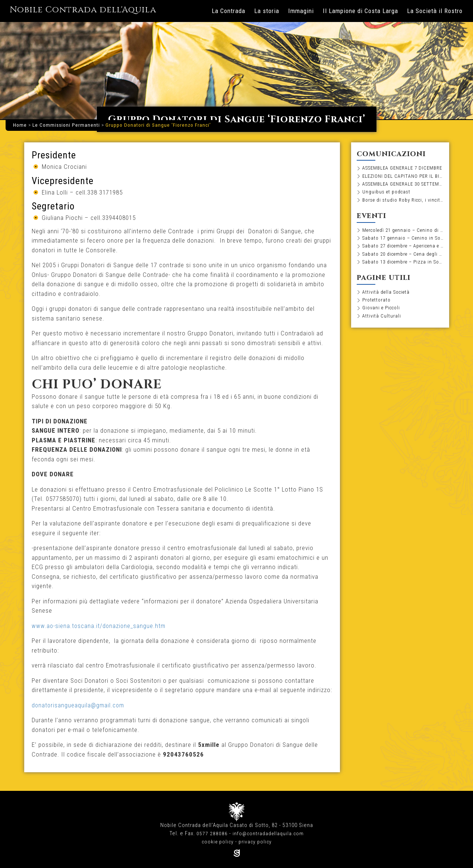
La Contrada (228, 11)
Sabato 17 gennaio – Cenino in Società (403, 240)
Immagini (301, 11)
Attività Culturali (382, 321)
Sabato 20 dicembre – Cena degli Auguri (403, 257)
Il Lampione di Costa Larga (360, 11)
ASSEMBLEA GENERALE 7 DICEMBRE (403, 168)
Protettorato (377, 304)
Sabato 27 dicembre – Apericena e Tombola (403, 249)
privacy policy (256, 842)
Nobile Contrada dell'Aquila (93, 10)
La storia (267, 11)
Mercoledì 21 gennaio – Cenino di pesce (403, 232)
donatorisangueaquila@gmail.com (79, 705)
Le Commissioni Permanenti (66, 125)
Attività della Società (387, 296)
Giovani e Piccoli (382, 313)
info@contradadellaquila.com (268, 834)
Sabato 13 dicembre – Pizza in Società (403, 265)
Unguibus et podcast (387, 193)
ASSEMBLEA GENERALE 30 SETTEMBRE (403, 185)
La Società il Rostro (435, 11)
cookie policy (217, 842)
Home (20, 125)
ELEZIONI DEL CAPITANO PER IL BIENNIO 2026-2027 (403, 177)
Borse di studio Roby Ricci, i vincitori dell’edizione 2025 (403, 202)
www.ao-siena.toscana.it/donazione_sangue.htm (100, 626)
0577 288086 (211, 834)
